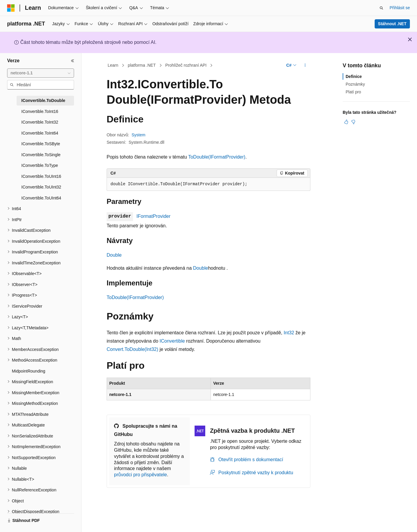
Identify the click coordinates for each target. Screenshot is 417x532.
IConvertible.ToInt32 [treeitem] (40, 122)
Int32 (289, 333)
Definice (354, 76)
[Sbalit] (73, 61)
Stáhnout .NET (392, 24)
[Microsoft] (11, 8)
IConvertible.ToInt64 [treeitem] (40, 133)
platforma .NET (142, 65)
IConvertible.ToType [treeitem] (40, 165)
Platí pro (353, 92)
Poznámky (355, 84)
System (138, 135)
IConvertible (172, 341)
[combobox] (41, 73)
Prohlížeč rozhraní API (186, 65)
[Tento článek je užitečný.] (346, 122)
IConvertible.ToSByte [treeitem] (41, 144)
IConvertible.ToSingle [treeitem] (41, 155)
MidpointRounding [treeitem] (29, 371)
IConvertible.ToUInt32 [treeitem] (41, 187)
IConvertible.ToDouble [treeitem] (43, 100)
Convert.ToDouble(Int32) (132, 349)
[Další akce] (305, 65)
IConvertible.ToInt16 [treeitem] (40, 111)
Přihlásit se (400, 8)
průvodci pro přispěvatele (141, 475)
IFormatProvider (154, 216)
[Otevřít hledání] (381, 8)
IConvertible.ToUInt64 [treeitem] (41, 198)
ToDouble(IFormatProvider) (217, 157)
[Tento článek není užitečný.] (353, 122)
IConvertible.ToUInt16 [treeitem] (41, 176)
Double (114, 255)
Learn (113, 65)
